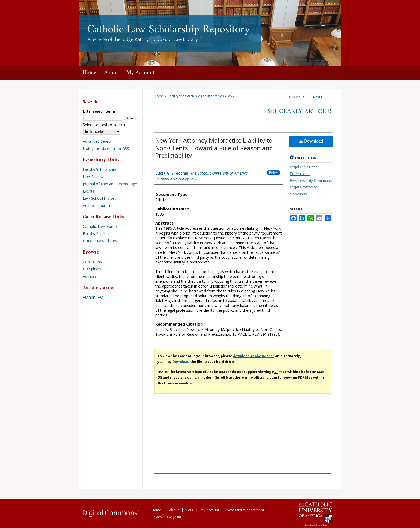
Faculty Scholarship (182, 96)
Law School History (100, 198)
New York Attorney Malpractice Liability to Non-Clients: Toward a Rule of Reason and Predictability (214, 148)
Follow (273, 172)
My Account (210, 510)
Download (311, 141)
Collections (92, 262)
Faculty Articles (212, 96)
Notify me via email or (106, 148)
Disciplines (92, 269)
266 (231, 96)
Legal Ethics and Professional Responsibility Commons (310, 174)
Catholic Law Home (100, 226)
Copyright (174, 517)
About (174, 510)
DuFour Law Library (100, 241)
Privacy (157, 517)
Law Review (93, 177)
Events (89, 191)
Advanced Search (98, 141)
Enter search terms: (100, 111)
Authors (90, 276)
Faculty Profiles (96, 234)
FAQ (190, 510)
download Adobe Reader (254, 356)
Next (317, 97)
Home (159, 96)
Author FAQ (93, 297)
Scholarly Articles (300, 111)
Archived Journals (98, 205)
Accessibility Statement (245, 510)
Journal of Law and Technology (110, 184)
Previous (297, 97)
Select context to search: (104, 125)
